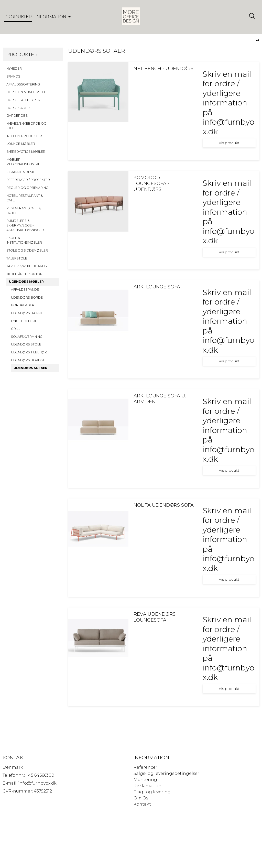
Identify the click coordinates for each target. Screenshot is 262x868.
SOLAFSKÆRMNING (27, 337)
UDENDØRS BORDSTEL (30, 360)
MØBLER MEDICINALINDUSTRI (23, 162)
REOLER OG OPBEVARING (27, 188)
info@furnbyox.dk (37, 783)
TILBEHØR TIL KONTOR (24, 274)
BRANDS (13, 76)
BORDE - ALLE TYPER (23, 100)
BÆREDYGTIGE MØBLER (26, 152)
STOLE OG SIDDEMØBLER (27, 250)
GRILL (16, 329)
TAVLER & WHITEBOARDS (27, 266)
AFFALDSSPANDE (25, 290)
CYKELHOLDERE (24, 321)
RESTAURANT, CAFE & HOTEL (23, 210)
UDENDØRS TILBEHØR (29, 352)
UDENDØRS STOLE (26, 344)
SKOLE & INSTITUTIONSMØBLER (24, 240)
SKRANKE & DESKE (21, 172)
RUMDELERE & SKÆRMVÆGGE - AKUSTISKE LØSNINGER (25, 225)
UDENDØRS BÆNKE (27, 313)
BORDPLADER (18, 108)
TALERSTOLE (17, 258)
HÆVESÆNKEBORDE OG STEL (26, 126)
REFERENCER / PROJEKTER (28, 180)
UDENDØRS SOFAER (30, 368)
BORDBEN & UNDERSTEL (26, 92)
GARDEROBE (17, 116)
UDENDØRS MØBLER (26, 282)
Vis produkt (229, 143)
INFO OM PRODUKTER (24, 136)
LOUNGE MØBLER (21, 144)
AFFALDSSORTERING (23, 84)
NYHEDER (14, 68)
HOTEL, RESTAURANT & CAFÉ (25, 198)
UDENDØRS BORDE (27, 297)
